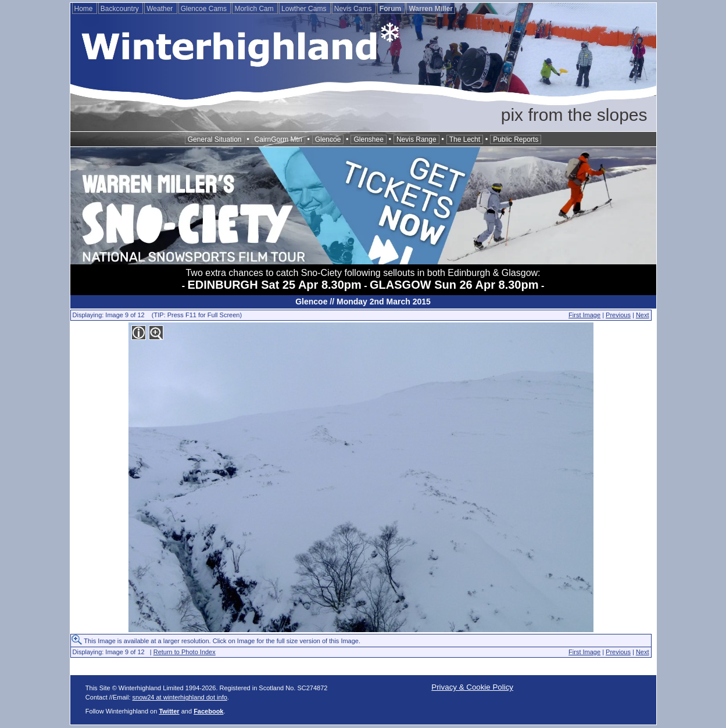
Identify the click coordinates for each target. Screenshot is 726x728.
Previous (618, 315)
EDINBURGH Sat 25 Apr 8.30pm (275, 285)
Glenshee (368, 139)
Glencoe (328, 139)
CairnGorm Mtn (278, 139)
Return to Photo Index (185, 652)
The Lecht (465, 139)
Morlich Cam (255, 9)
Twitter (169, 711)
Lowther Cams (305, 9)
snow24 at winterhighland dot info (180, 697)
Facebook (208, 711)
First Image (584, 315)
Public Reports (516, 139)
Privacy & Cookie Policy (472, 687)
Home (85, 9)
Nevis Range (416, 139)
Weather (160, 9)
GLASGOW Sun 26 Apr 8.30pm (454, 285)
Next (643, 315)
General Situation (215, 139)
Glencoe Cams (205, 9)
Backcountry (121, 9)
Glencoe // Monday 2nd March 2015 (363, 302)
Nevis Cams (354, 9)
